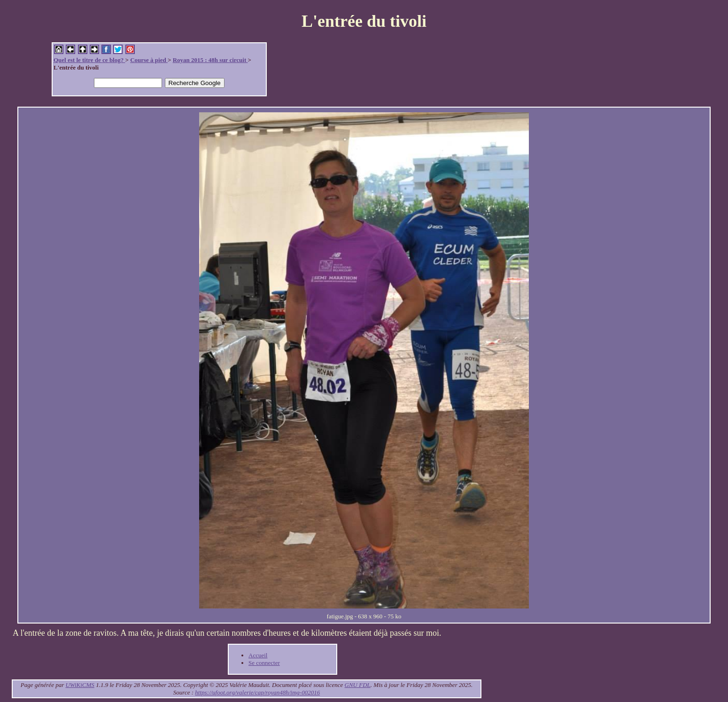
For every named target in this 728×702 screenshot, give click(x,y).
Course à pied (149, 60)
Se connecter (264, 663)
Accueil (258, 655)
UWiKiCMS (80, 685)
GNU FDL (358, 685)
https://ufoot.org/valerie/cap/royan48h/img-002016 (257, 692)
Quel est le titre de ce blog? (89, 60)
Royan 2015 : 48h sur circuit (210, 60)
